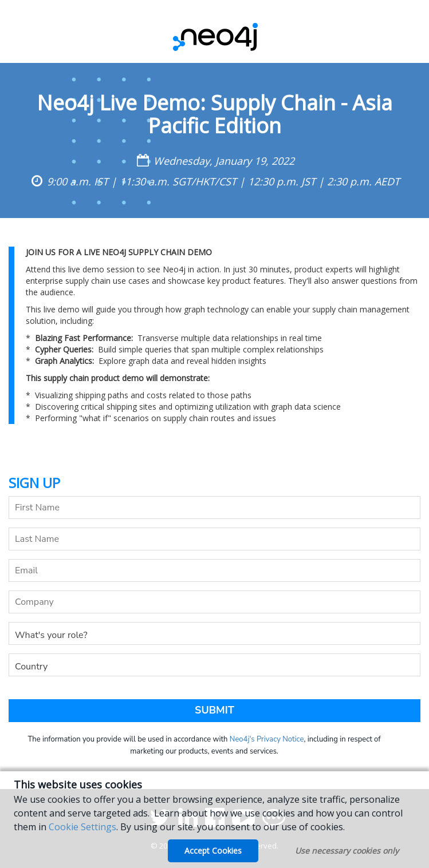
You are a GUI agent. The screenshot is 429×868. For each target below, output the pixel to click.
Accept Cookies (213, 851)
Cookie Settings (82, 827)
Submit (214, 710)
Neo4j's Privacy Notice (267, 739)
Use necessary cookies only (347, 851)
